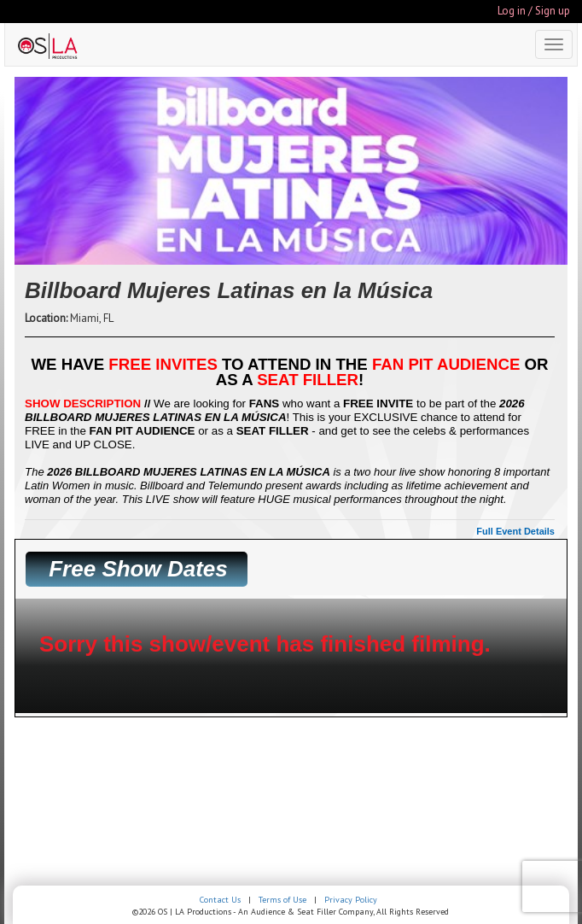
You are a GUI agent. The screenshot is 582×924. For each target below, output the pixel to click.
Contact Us (220, 900)
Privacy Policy (351, 900)
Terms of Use (282, 900)
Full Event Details (515, 531)
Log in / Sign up (534, 11)
